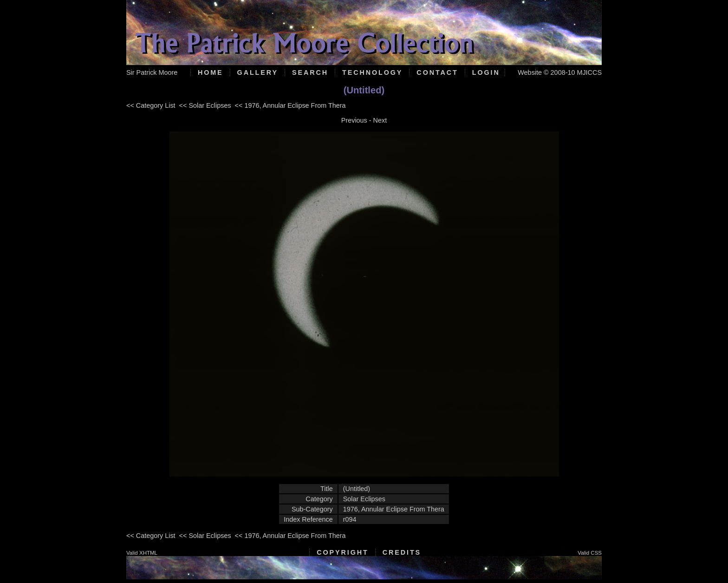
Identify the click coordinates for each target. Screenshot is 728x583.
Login (486, 72)
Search (310, 72)
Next (380, 120)
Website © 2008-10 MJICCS (560, 72)
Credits (402, 552)
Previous (354, 120)
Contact (437, 72)
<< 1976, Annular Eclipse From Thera (290, 105)
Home (211, 72)
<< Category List (151, 105)
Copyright (342, 552)
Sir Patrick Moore (152, 72)
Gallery (258, 72)
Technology (372, 72)
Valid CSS (590, 553)
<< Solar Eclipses (205, 105)
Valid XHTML (142, 553)
